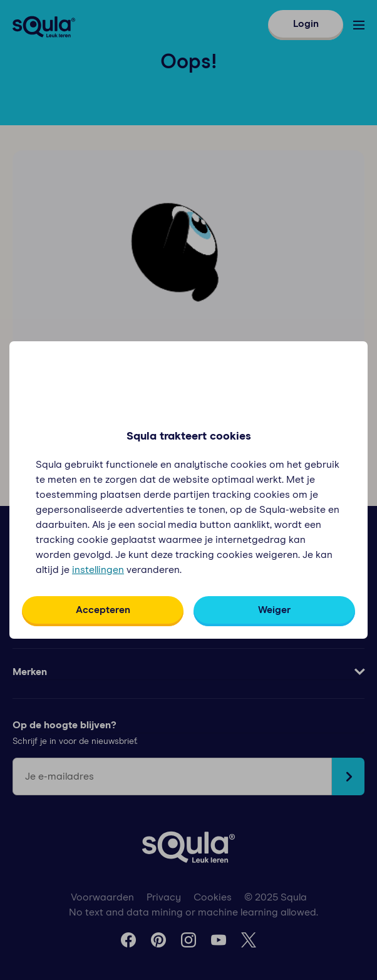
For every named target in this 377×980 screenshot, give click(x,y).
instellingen (98, 570)
